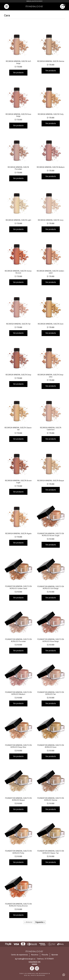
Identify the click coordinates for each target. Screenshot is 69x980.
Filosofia (45, 955)
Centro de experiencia (19, 955)
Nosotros (35, 955)
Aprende (55, 955)
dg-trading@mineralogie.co (25, 959)
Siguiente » (40, 922)
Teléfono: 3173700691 (45, 959)
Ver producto (18, 73)
